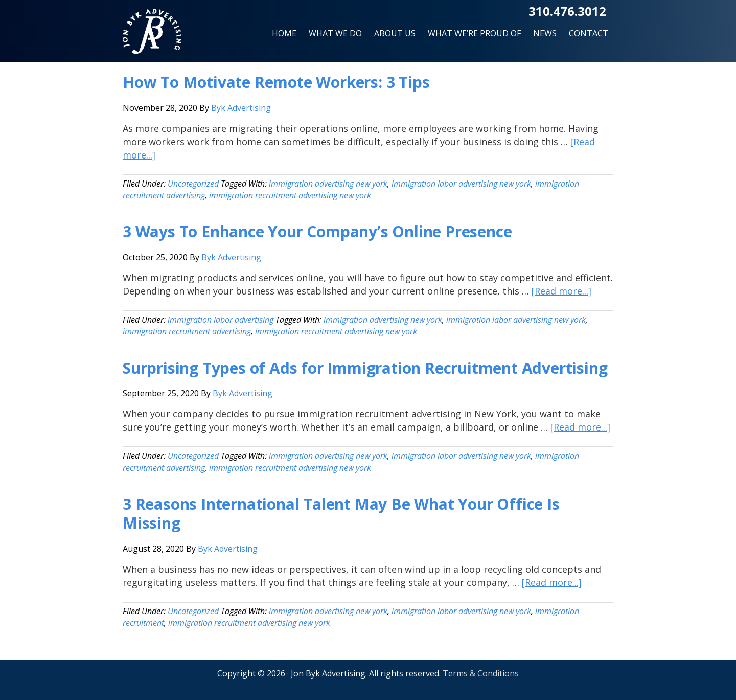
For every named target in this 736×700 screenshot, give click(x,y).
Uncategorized (193, 184)
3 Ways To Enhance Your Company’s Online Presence (317, 231)
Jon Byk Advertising (152, 36)
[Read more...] (561, 291)
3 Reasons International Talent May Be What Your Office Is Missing (341, 514)
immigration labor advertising (221, 320)
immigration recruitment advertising (187, 331)
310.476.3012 (567, 11)
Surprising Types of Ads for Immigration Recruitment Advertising (365, 368)
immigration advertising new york (328, 184)
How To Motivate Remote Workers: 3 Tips (276, 82)
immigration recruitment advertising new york (290, 195)
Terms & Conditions (481, 673)
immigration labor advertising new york (461, 184)
